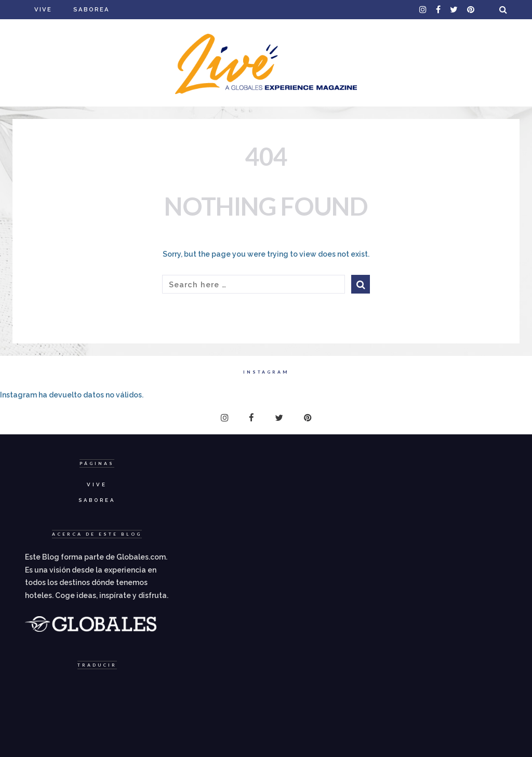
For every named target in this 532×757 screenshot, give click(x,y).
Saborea (91, 9)
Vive (43, 9)
